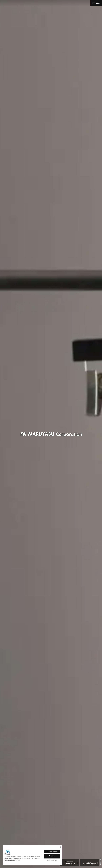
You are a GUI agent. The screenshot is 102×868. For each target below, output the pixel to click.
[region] (32, 855)
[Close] (60, 847)
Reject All (52, 856)
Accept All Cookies (52, 851)
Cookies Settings (52, 860)
